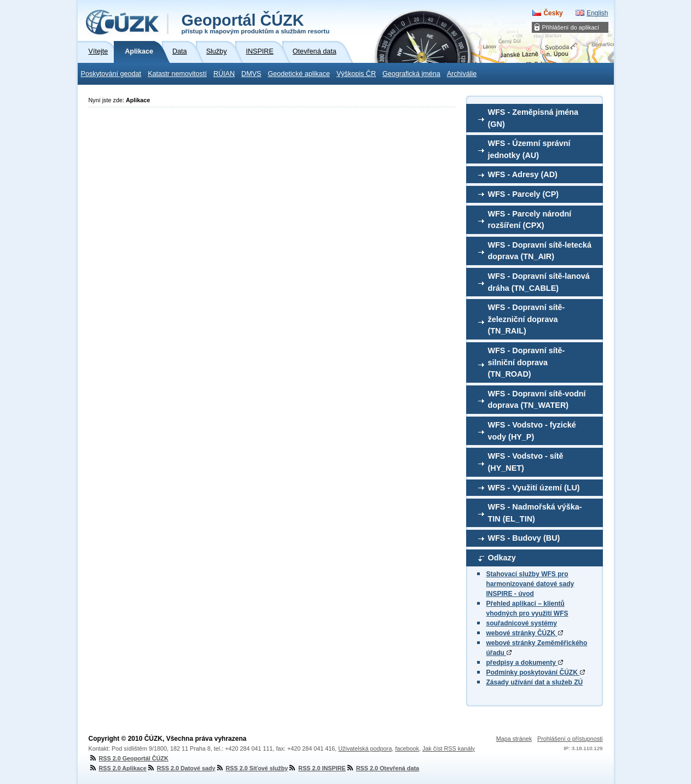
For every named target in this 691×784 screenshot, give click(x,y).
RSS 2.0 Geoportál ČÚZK (129, 758)
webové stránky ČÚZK (525, 633)
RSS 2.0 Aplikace (118, 768)
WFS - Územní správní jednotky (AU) (529, 149)
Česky (553, 13)
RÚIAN (224, 74)
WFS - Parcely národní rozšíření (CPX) (530, 220)
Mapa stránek (514, 739)
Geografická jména (411, 74)
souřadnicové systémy (522, 623)
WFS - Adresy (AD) (523, 174)
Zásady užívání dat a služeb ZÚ (535, 682)
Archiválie (462, 74)
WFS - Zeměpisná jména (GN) (533, 118)
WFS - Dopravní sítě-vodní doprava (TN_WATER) (537, 400)
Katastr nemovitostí (177, 74)
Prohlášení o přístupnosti (570, 739)
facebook (407, 748)
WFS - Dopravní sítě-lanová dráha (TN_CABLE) (539, 282)
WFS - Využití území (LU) (534, 488)
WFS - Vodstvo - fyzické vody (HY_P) (532, 431)
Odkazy (502, 558)
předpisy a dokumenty (525, 663)
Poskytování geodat (111, 74)
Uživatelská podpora (365, 748)
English (597, 13)
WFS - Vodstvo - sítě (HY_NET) (526, 462)
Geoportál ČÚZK (256, 23)
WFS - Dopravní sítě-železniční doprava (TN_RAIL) (527, 319)
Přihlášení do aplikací (571, 27)
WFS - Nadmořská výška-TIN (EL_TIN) (535, 513)
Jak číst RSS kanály (449, 748)
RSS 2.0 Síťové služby (252, 768)
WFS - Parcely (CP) (524, 194)
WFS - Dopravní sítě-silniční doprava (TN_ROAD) (527, 362)
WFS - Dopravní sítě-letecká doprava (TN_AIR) (540, 251)
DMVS (251, 74)
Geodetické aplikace (299, 74)
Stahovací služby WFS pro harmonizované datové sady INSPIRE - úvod (530, 584)
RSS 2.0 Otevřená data (382, 768)
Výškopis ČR (356, 74)
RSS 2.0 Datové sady (181, 768)
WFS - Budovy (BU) (524, 538)
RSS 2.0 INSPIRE (317, 768)
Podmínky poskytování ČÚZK (536, 672)
